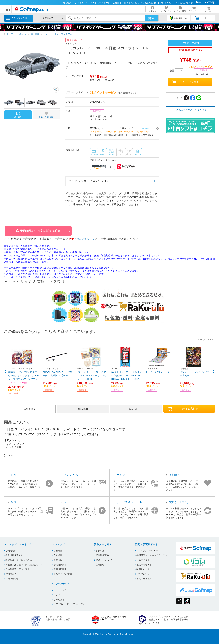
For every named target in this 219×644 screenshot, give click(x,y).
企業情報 (58, 560)
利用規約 (67, 3)
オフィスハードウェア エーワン (69, 604)
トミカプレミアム (64, 34)
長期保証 (175, 475)
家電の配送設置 (144, 579)
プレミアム (71, 475)
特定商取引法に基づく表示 (19, 560)
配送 (14, 502)
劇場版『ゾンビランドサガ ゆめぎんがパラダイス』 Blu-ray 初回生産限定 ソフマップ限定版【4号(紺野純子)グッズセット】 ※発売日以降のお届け (24, 375)
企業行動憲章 (60, 565)
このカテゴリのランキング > (191, 110)
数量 (177, 71)
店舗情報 (117, 3)
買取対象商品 (102, 555)
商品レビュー (136, 409)
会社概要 (58, 555)
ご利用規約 (11, 551)
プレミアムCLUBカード (148, 551)
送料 (14, 475)
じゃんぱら (59, 599)
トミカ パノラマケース (158, 372)
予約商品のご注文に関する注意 (40, 231)
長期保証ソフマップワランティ (152, 555)
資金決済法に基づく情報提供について (24, 565)
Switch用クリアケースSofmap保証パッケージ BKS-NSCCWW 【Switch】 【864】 (126, 375)
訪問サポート (143, 569)
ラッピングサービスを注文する (90, 181)
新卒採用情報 (60, 569)
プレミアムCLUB (168, 3)
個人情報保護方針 (14, 555)
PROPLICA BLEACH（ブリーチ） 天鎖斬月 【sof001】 (58, 374)
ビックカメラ (60, 590)
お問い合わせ (186, 3)
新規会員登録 (178, 18)
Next (213, 372)
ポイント (122, 475)
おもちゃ (22, 34)
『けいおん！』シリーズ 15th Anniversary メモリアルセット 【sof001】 (92, 375)
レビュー (69, 502)
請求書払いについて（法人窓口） (141, 3)
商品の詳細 (30, 409)
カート (201, 18)
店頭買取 (100, 565)
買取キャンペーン (104, 560)
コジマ (57, 595)
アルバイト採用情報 (63, 574)
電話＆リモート (144, 565)
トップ (10, 34)
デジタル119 (143, 574)
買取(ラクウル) (179, 502)
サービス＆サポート (100, 3)
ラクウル (100, 551)
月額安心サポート (145, 560)
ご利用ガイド (81, 3)
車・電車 (35, 34)
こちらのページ (84, 239)
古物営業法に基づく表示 (18, 569)
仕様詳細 (83, 409)
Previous (6, 372)
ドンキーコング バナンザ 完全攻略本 (195, 374)
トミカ (47, 34)
